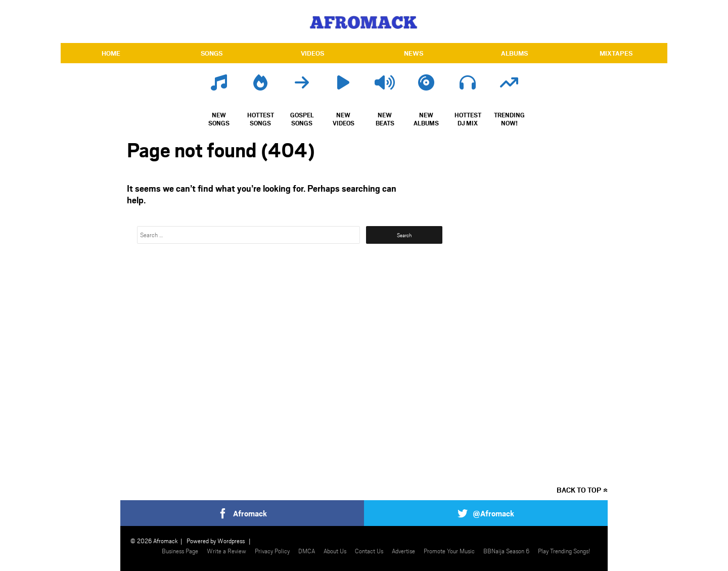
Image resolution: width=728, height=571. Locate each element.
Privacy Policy (272, 551)
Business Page (180, 551)
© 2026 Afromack (154, 541)
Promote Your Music (449, 551)
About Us (335, 551)
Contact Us (369, 551)
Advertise (403, 551)
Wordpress (231, 541)
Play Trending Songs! (564, 551)
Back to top (579, 490)
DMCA (307, 551)
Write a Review (226, 551)
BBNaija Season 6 (506, 551)
